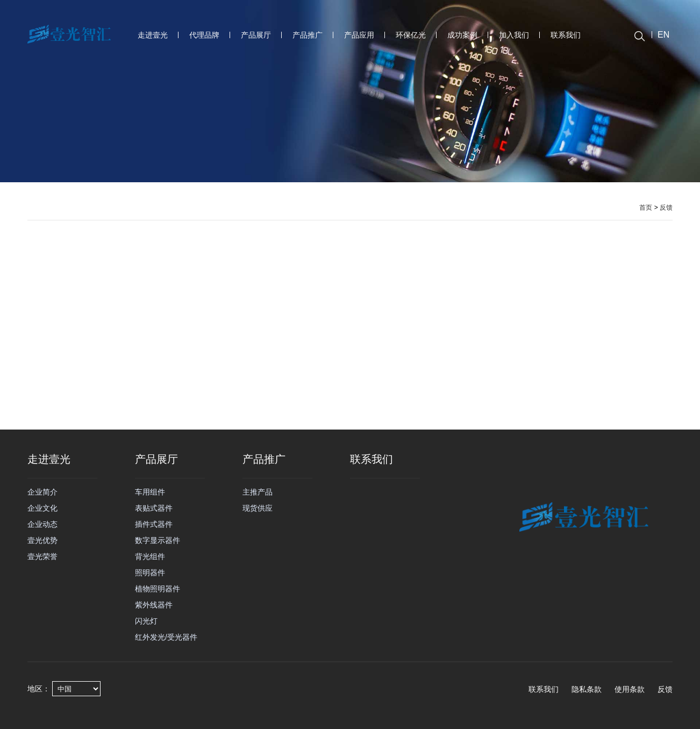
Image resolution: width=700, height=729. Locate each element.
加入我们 (514, 35)
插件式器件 (154, 524)
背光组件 (150, 556)
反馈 (666, 208)
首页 (646, 208)
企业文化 (42, 508)
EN (663, 35)
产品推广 (308, 35)
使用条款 (630, 689)
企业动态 (42, 524)
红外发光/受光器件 (166, 637)
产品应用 (359, 35)
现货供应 (258, 508)
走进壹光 (153, 35)
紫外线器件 (154, 605)
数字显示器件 (158, 540)
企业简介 (42, 492)
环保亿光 (411, 35)
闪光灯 (146, 621)
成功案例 (462, 35)
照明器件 (150, 573)
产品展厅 (256, 35)
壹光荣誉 (42, 556)
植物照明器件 (158, 589)
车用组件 (150, 492)
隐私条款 (587, 689)
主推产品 (258, 492)
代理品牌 (204, 35)
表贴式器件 (154, 508)
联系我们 (566, 35)
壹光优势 (42, 540)
